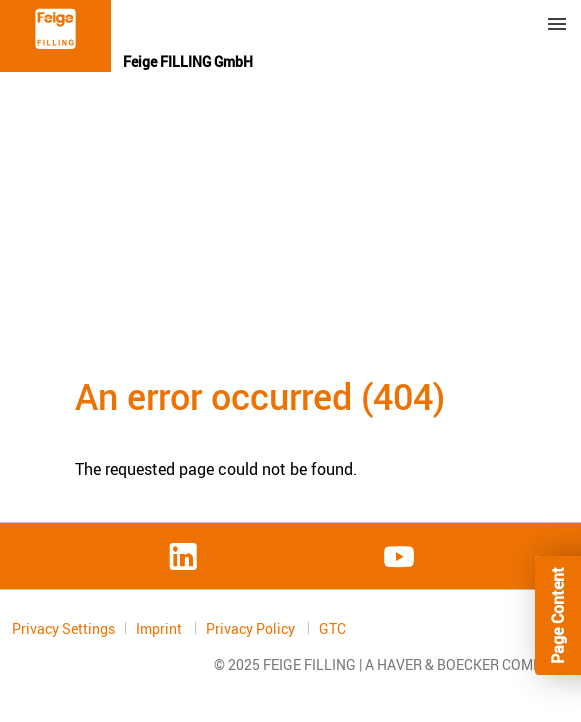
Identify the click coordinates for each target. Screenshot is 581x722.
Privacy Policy (252, 628)
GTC (332, 629)
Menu (557, 24)
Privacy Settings (63, 628)
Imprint (160, 628)
